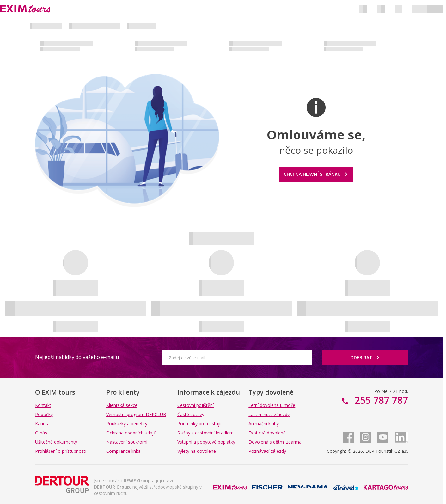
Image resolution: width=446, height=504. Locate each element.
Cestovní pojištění (196, 405)
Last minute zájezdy (269, 414)
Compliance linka (123, 451)
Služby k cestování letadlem (205, 433)
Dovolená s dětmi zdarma (275, 442)
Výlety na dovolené (197, 451)
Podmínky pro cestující (200, 424)
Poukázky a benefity (127, 424)
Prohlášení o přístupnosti (61, 451)
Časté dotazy (191, 414)
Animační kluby (264, 424)
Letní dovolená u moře (272, 405)
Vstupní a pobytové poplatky (206, 442)
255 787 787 (380, 400)
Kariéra (42, 424)
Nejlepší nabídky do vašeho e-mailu (77, 357)
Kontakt (43, 405)
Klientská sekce (122, 405)
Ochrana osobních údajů (131, 433)
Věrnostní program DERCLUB (136, 414)
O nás (41, 433)
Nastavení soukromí (127, 442)
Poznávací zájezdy (267, 451)
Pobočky (44, 414)
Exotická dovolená (267, 433)
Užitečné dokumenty (56, 442)
